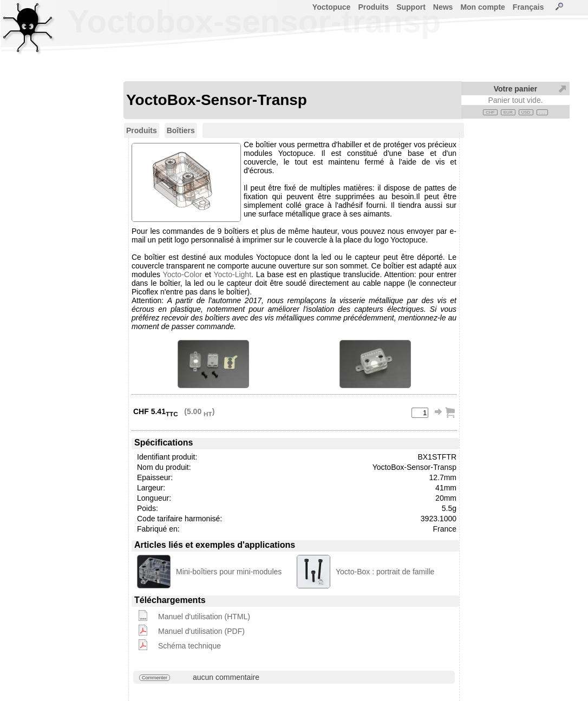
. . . (542, 112)
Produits (373, 7)
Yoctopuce (332, 7)
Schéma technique (190, 646)
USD (526, 112)
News (443, 7)
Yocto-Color (183, 274)
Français (528, 7)
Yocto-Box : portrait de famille (385, 572)
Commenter (155, 678)
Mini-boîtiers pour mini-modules (229, 572)
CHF (490, 112)
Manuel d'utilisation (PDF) (201, 631)
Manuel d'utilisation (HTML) (204, 617)
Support (411, 7)
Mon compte (482, 7)
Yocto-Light (233, 274)
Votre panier (516, 89)
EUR (508, 112)
